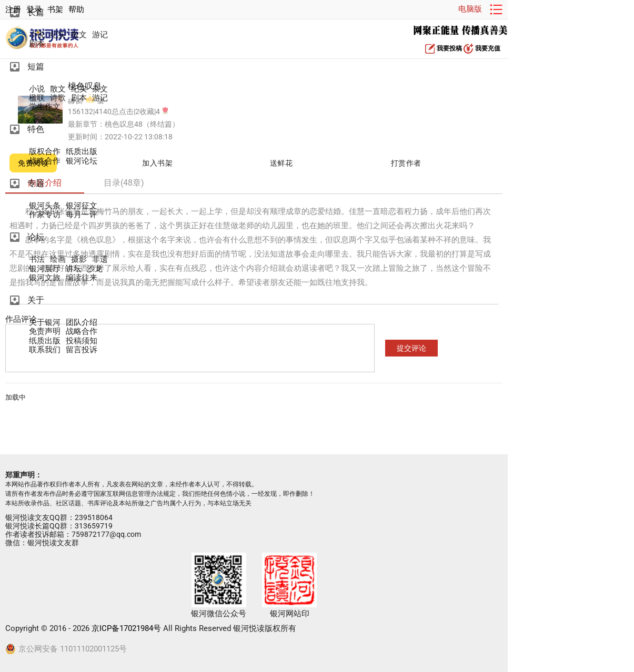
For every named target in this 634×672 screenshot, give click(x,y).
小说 (37, 35)
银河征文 (82, 206)
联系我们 (45, 350)
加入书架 (157, 163)
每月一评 (82, 215)
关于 (36, 300)
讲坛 (74, 269)
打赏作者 (406, 163)
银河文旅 (45, 278)
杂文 (100, 89)
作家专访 (45, 215)
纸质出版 (82, 152)
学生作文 (45, 107)
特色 (36, 129)
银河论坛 (82, 161)
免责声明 (45, 332)
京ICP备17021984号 (126, 628)
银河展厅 (45, 269)
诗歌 (58, 98)
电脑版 (470, 9)
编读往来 (82, 278)
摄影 (79, 259)
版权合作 (45, 152)
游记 (100, 35)
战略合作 (45, 161)
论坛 (36, 237)
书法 (37, 259)
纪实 (58, 35)
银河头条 (45, 206)
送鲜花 (281, 163)
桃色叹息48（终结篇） (142, 124)
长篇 (36, 12)
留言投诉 (82, 350)
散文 (79, 35)
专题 (36, 183)
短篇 (36, 67)
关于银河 (45, 323)
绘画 (58, 259)
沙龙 (95, 269)
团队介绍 (82, 323)
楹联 (37, 98)
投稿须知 (82, 341)
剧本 (37, 44)
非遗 (100, 259)
